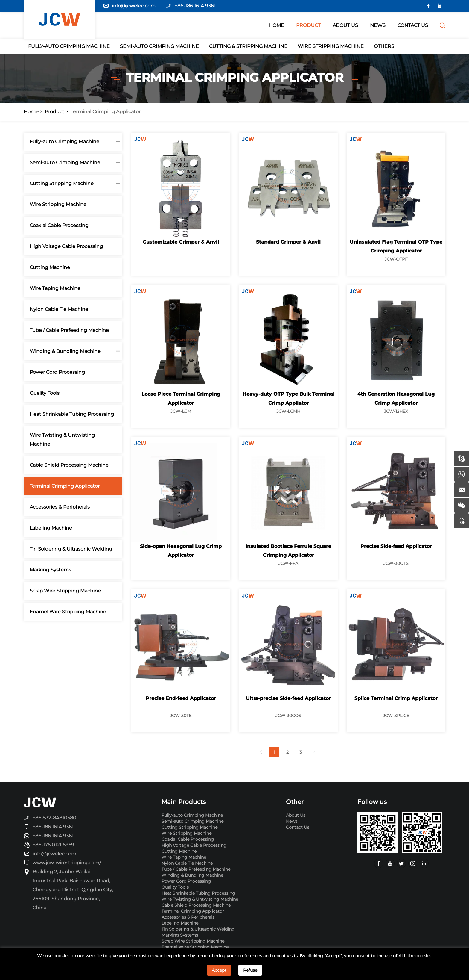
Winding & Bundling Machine (65, 351)
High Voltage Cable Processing (66, 246)
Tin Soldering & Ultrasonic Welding (71, 549)
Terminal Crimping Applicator (106, 112)
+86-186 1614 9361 (195, 6)
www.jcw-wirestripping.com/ (67, 863)
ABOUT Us (345, 25)
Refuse (250, 970)
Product (55, 112)
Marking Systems (50, 570)
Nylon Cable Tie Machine (59, 309)
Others (384, 46)
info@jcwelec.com (134, 6)
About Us (296, 815)
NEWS (378, 25)
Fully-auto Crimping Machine (69, 46)
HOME (276, 25)
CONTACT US (413, 25)
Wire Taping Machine (55, 288)
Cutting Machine (50, 267)
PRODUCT (308, 25)
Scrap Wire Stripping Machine (65, 591)
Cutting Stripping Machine (62, 183)
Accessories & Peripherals (60, 507)
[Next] (314, 752)
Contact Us (298, 827)
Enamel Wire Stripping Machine (68, 612)
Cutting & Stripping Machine (248, 46)
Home (31, 112)
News (292, 821)
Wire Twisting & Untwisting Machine (62, 440)
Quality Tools (45, 393)
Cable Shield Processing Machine (69, 465)
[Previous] (261, 752)
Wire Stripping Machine (331, 46)
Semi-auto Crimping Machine (159, 46)
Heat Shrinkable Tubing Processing (72, 414)
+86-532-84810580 (54, 818)
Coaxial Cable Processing (59, 225)
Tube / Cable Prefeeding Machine (69, 330)
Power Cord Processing (57, 372)
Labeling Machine (51, 528)
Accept (219, 970)
